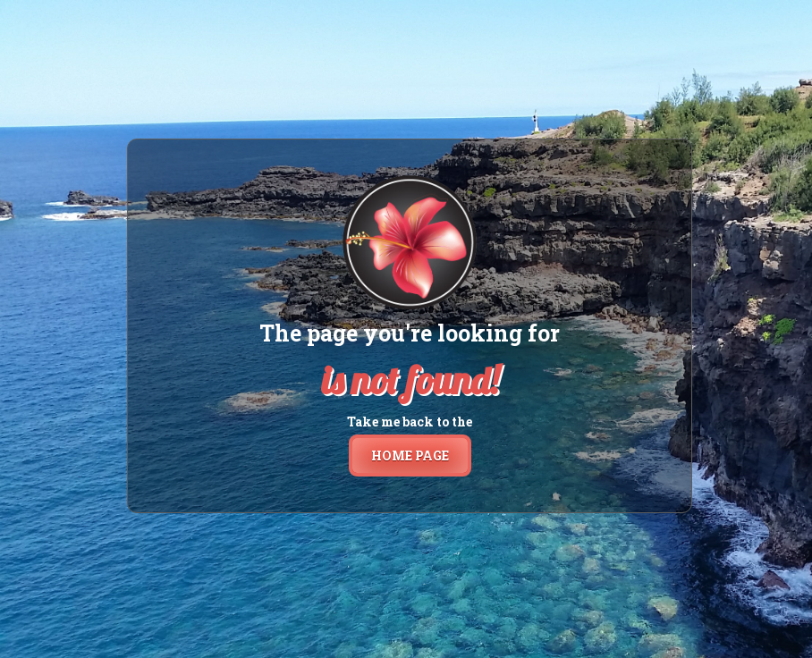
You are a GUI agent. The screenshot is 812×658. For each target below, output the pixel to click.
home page (410, 456)
